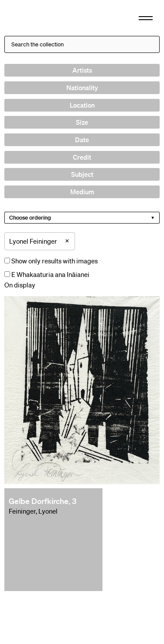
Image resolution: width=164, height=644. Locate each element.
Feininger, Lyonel (33, 511)
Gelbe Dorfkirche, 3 (43, 501)
